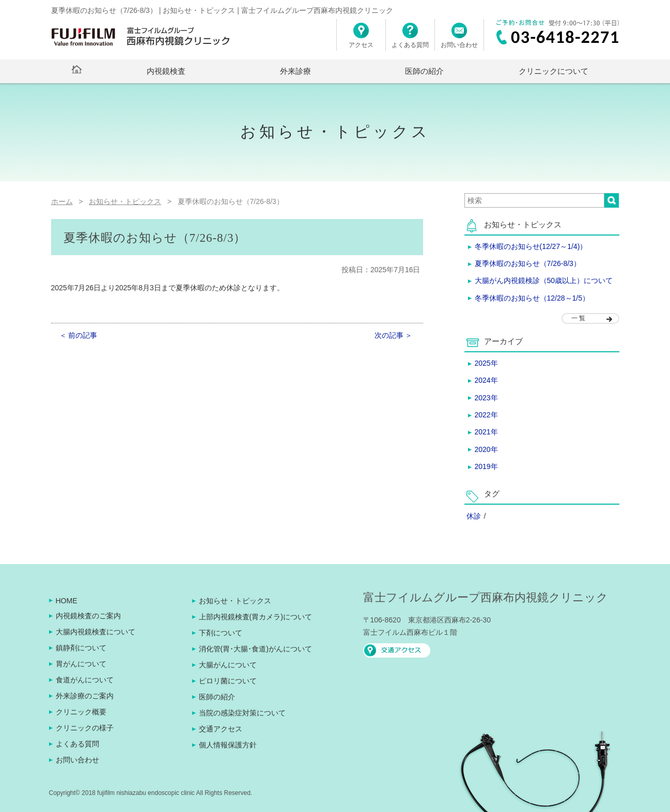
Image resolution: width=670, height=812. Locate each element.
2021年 (486, 432)
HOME (67, 601)
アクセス (361, 40)
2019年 (486, 466)
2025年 (486, 363)
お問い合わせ (459, 40)
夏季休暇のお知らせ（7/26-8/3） (528, 263)
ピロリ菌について (228, 681)
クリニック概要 (81, 712)
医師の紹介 (424, 71)
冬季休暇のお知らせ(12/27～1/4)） (531, 246)
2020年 (486, 449)
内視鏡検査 (166, 71)
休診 (474, 516)
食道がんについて (85, 680)
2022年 (486, 415)
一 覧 (578, 318)
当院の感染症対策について (242, 713)
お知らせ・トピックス (235, 601)
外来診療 (295, 71)
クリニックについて (554, 71)
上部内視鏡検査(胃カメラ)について (255, 617)
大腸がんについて (228, 665)
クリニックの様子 (85, 728)
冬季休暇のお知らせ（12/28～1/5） (532, 298)
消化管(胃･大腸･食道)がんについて (255, 649)
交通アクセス (221, 729)
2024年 (486, 380)
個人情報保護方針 (228, 745)
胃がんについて (81, 664)
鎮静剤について (81, 648)
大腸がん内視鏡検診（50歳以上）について (544, 280)
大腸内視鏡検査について (96, 632)
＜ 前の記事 (79, 335)
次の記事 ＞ (394, 335)
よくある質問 (410, 40)
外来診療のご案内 (85, 696)
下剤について (221, 633)
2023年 (486, 398)
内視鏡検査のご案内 (88, 616)
